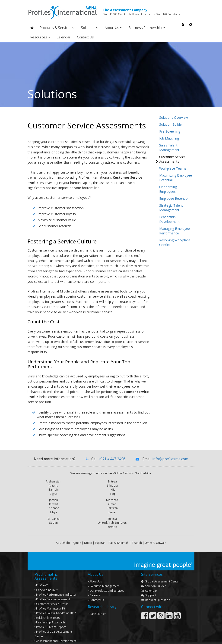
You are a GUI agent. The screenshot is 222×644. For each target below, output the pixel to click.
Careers (94, 581)
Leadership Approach (50, 608)
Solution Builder (171, 124)
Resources (40, 37)
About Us (113, 28)
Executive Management (104, 571)
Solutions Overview (174, 117)
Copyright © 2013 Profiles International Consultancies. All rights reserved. (71, 638)
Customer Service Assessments (172, 159)
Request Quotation (156, 585)
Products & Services (57, 28)
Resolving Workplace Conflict (175, 242)
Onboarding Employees (168, 189)
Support (149, 581)
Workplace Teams (173, 168)
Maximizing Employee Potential (176, 178)
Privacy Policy (184, 638)
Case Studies (97, 599)
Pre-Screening (170, 131)
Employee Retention (174, 198)
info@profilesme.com (170, 459)
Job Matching (169, 138)
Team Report (50, 612)
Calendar (63, 37)
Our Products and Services (106, 576)
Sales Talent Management (169, 148)
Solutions (90, 28)
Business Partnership (147, 28)
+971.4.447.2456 (112, 459)
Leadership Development (169, 219)
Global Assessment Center (160, 567)
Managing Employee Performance (174, 231)
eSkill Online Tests (47, 603)
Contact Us (85, 37)
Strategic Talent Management (171, 208)
